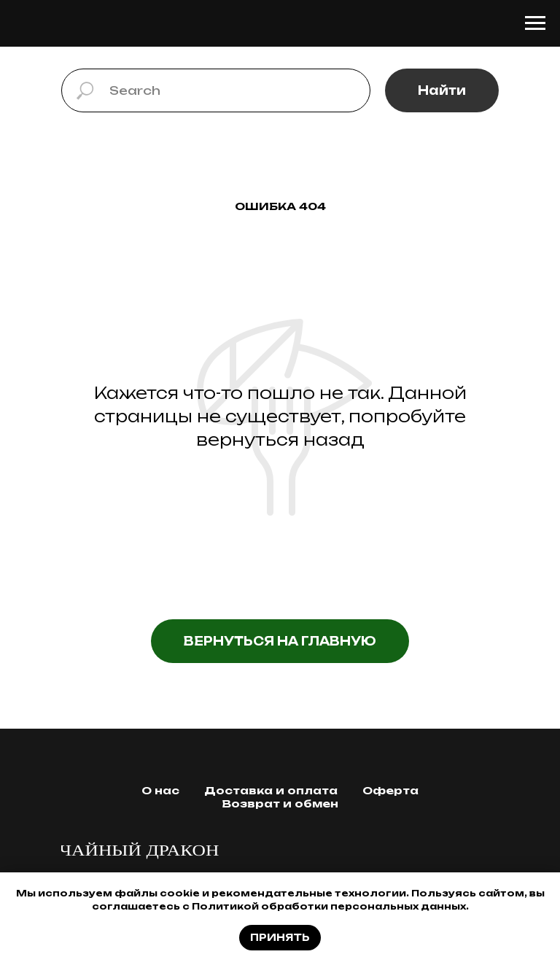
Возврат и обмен (280, 803)
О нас (160, 790)
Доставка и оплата (271, 790)
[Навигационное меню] (535, 23)
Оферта (390, 790)
